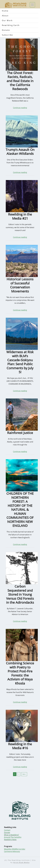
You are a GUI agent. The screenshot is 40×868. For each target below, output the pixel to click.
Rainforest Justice (20, 433)
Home (5, 11)
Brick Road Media (21, 862)
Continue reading (20, 108)
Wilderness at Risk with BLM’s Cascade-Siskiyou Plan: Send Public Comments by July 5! (20, 362)
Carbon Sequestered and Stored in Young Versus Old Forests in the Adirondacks (20, 594)
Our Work (7, 20)
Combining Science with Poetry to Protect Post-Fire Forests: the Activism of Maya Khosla (20, 673)
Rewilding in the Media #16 (20, 746)
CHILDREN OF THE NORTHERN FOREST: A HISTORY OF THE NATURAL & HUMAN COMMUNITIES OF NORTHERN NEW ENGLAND (20, 510)
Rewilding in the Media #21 (20, 216)
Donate (6, 30)
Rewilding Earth (11, 25)
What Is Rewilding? (11, 835)
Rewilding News (10, 840)
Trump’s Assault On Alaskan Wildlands (20, 152)
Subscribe (7, 35)
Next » (24, 774)
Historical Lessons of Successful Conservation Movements (20, 285)
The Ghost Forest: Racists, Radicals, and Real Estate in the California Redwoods (20, 81)
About (5, 16)
